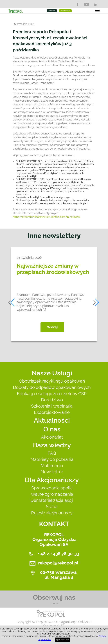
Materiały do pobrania (52, 459)
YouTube (86, 4)
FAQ (52, 453)
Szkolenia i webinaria (52, 406)
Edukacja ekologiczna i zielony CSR (52, 394)
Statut (52, 507)
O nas (52, 429)
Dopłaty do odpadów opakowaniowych (52, 387)
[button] (12, 303)
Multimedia (52, 466)
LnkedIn (57, 604)
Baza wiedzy (52, 445)
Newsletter (52, 472)
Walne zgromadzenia (52, 494)
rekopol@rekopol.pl (58, 563)
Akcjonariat (52, 437)
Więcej (52, 327)
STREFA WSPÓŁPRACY (65, 11)
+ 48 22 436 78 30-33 (58, 554)
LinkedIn (96, 4)
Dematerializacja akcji (52, 500)
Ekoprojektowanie (52, 412)
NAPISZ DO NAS (52, 11)
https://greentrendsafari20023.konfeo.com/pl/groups (46, 217)
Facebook (77, 4)
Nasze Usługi (52, 373)
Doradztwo (52, 400)
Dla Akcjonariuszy (52, 480)
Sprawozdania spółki (52, 488)
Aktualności (52, 420)
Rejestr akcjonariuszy (52, 513)
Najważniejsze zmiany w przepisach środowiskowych (53, 269)
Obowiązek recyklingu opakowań (52, 381)
